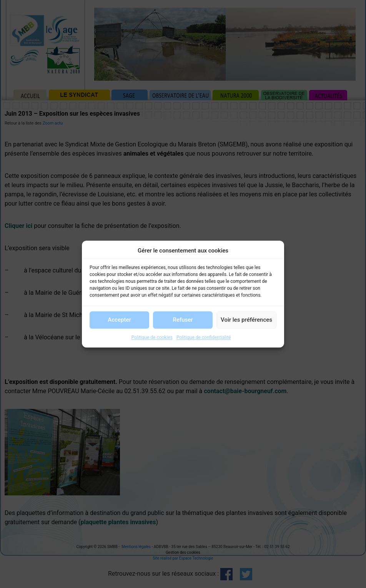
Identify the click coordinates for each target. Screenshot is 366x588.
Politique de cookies (152, 337)
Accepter (119, 320)
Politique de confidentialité (204, 337)
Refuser (183, 320)
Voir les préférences (246, 320)
